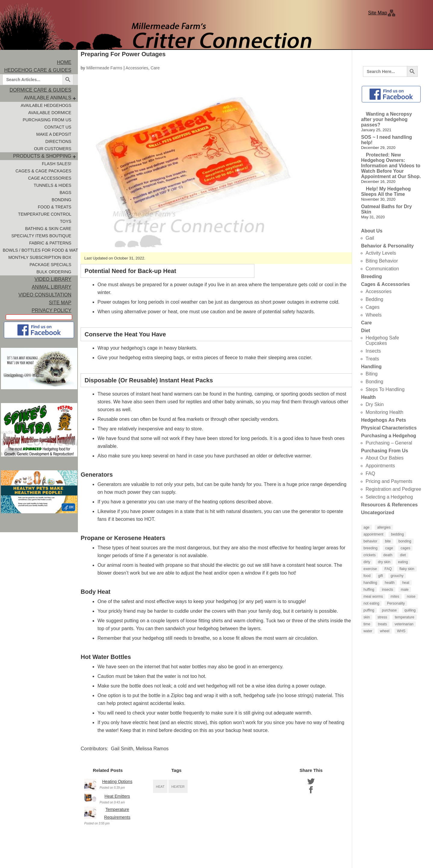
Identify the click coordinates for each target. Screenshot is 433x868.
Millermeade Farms (104, 68)
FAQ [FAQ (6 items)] (388, 569)
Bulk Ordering (54, 272)
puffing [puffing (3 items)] (369, 610)
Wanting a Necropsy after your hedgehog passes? (387, 119)
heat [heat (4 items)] (406, 583)
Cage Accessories (50, 178)
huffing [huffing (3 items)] (369, 590)
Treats (372, 359)
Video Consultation (45, 295)
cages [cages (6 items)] (405, 548)
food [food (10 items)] (367, 576)
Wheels (374, 315)
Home (64, 62)
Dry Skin (375, 404)
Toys (66, 221)
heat (160, 787)
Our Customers (53, 149)
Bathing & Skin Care (48, 229)
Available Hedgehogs (46, 105)
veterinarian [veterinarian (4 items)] (404, 624)
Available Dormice (50, 113)
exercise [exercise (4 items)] (370, 569)
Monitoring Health (384, 412)
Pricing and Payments (389, 481)
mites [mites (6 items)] (395, 596)
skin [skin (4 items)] (367, 617)
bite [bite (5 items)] (388, 541)
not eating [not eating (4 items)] (372, 603)
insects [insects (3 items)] (387, 590)
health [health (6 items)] (390, 583)
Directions (58, 141)
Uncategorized (378, 513)
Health (369, 397)
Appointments (380, 466)
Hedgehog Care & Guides (38, 70)
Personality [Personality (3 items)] (396, 603)
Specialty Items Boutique (41, 236)
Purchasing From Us (47, 120)
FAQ (370, 473)
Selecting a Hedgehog (389, 497)
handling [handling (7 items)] (370, 583)
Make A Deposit (54, 134)
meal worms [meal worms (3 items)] (373, 596)
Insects (373, 351)
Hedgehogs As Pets (384, 420)
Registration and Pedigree (393, 489)
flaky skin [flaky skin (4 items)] (407, 569)
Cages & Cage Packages (44, 171)
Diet (366, 331)
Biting (372, 374)
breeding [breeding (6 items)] (371, 548)
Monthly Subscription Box (40, 257)
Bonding (61, 200)
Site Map (378, 13)
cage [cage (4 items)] (389, 548)
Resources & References (390, 505)
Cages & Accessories (385, 284)
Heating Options (117, 782)
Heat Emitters (117, 796)
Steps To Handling (385, 389)
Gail (370, 238)
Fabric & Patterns (50, 243)
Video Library (53, 279)
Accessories (137, 68)
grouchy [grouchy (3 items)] (397, 576)
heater (178, 787)
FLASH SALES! (57, 164)
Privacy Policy (51, 310)
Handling (371, 367)
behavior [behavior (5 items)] (370, 541)
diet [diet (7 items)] (403, 555)
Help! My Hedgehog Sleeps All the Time (386, 191)
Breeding (372, 276)
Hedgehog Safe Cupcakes (382, 340)
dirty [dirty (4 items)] (367, 562)
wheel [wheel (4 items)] (385, 631)
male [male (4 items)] (405, 590)
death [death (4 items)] (388, 555)
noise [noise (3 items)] (411, 596)
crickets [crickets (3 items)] (370, 555)
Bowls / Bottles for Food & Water (40, 250)
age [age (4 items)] (367, 527)
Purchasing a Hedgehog (389, 436)
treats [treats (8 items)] (382, 624)
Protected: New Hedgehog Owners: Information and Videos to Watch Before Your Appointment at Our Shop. (391, 166)
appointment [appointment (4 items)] (373, 534)
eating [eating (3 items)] (403, 562)
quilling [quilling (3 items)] (410, 610)
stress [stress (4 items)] (382, 617)
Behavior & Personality (387, 246)
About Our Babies (385, 458)
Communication (382, 269)
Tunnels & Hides (52, 185)
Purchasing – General (389, 443)
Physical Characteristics (389, 428)
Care (155, 68)
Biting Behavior (382, 261)
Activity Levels (381, 253)
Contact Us (58, 127)
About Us (372, 231)
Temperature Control (45, 214)
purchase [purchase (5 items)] (389, 610)
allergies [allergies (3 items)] (384, 527)
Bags (65, 193)
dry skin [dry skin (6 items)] (384, 562)
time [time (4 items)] (367, 624)
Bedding (375, 299)
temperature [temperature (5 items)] (405, 617)
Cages (373, 307)
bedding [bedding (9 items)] (397, 534)
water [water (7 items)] (368, 631)
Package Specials (50, 265)
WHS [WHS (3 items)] (401, 631)
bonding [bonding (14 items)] (405, 541)
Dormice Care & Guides (40, 90)
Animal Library (52, 287)
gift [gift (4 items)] (381, 576)
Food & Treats (55, 207)
